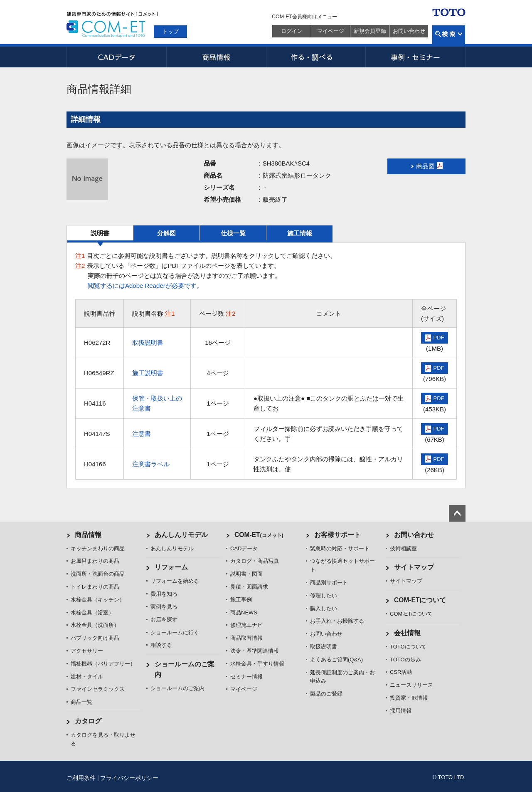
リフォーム (171, 567)
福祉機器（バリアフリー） (103, 664)
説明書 (100, 233)
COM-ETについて (420, 600)
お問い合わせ (409, 31)
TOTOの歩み (405, 660)
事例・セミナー (416, 57)
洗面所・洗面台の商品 (98, 574)
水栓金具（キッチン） (98, 600)
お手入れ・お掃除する (337, 621)
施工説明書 (148, 373)
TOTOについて (408, 647)
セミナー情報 (246, 677)
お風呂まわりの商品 (95, 561)
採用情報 (401, 711)
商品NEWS (244, 613)
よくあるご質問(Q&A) (336, 660)
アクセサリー (87, 651)
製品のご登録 (326, 694)
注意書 (142, 434)
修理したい (324, 595)
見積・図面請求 (249, 587)
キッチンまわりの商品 (98, 548)
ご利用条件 (81, 778)
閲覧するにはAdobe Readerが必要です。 (145, 286)
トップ (171, 31)
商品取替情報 (246, 638)
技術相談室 (403, 548)
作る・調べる (316, 57)
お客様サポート (337, 535)
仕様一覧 (233, 233)
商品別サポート (329, 583)
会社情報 (407, 633)
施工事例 (241, 600)
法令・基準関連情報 (255, 651)
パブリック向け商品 (95, 638)
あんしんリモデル (181, 535)
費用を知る (164, 594)
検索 (449, 35)
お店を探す (164, 620)
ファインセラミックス (98, 689)
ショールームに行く (175, 632)
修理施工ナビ (246, 625)
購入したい (324, 608)
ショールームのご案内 (177, 688)
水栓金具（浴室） (92, 613)
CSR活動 (401, 672)
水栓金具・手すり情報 (257, 664)
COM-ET (259, 535)
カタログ (88, 721)
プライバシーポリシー (129, 778)
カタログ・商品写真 (255, 561)
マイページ (331, 31)
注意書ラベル (151, 464)
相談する (161, 645)
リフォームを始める (175, 581)
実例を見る (164, 607)
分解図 (166, 233)
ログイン (292, 31)
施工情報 (300, 233)
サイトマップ (414, 567)
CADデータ (116, 57)
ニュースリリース (411, 685)
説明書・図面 (246, 574)
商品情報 (216, 57)
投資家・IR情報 (409, 698)
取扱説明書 (148, 343)
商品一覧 (81, 702)
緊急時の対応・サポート (340, 548)
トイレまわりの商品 (95, 587)
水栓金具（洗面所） (95, 625)
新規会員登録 (370, 31)
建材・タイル (87, 677)
